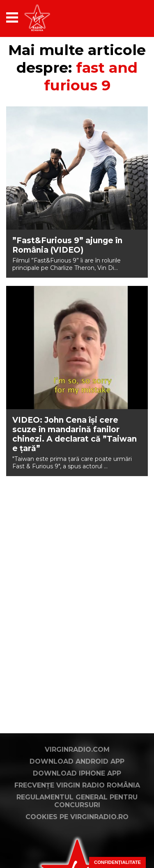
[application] (127, 17)
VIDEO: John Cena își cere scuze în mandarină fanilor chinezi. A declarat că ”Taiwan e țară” (75, 434)
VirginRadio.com (77, 749)
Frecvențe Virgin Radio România (77, 785)
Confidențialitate (117, 862)
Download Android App (77, 761)
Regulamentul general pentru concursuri (77, 801)
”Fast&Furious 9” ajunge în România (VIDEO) (67, 245)
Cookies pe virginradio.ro (77, 817)
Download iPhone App (77, 773)
